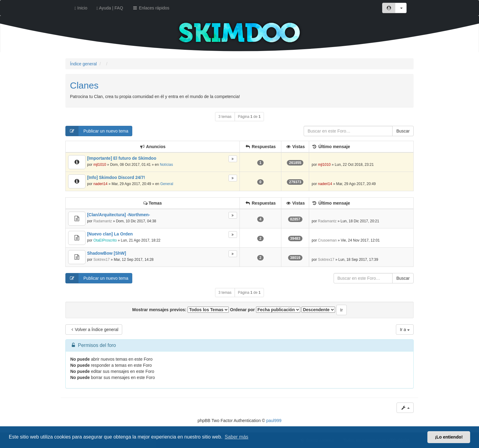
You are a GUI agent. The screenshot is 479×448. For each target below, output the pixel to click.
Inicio (81, 8)
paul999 (274, 421)
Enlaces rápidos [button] (151, 8)
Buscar (403, 131)
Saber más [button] (237, 437)
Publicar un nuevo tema (97, 131)
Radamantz (103, 221)
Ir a (405, 330)
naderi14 (101, 184)
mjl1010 (100, 165)
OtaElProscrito (105, 240)
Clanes (84, 85)
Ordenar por (265, 310)
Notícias (166, 165)
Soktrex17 (102, 260)
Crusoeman (327, 240)
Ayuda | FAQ (110, 8)
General (166, 184)
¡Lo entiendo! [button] (449, 437)
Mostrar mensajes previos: (181, 310)
